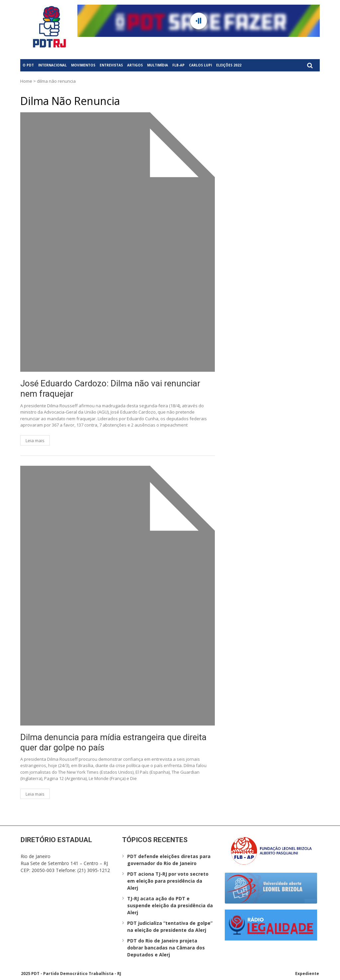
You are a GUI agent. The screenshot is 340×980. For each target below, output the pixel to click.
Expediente (307, 974)
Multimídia (158, 65)
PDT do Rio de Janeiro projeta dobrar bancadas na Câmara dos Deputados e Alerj (166, 948)
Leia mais (35, 441)
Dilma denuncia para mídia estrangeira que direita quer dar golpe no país (113, 742)
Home (26, 81)
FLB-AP (178, 65)
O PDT (28, 65)
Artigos (135, 65)
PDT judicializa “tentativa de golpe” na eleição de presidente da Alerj (170, 927)
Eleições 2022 (229, 65)
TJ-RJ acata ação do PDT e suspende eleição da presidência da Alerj (170, 905)
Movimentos (83, 65)
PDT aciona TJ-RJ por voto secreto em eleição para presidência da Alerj (168, 881)
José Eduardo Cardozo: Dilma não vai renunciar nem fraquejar (110, 389)
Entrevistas (111, 65)
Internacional (52, 65)
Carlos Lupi (200, 65)
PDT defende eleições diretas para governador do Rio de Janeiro (169, 860)
